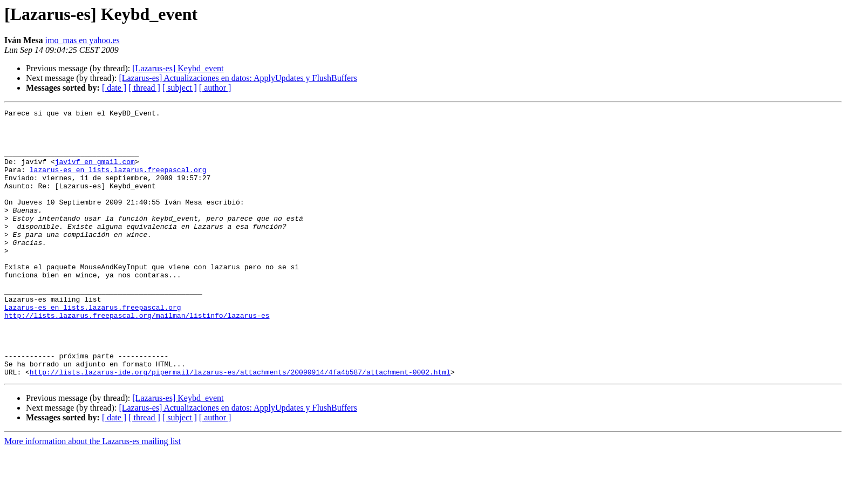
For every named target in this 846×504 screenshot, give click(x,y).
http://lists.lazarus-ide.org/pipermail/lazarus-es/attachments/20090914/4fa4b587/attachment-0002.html (240, 425)
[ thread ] (144, 88)
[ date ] (114, 88)
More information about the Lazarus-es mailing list (93, 495)
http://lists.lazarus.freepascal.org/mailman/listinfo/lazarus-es (137, 357)
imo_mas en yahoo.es (83, 40)
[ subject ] (180, 88)
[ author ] (215, 88)
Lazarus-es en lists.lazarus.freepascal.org (93, 348)
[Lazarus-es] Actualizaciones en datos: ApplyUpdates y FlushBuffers (238, 78)
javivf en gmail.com (95, 173)
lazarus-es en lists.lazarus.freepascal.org (118, 182)
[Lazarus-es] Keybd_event (178, 68)
